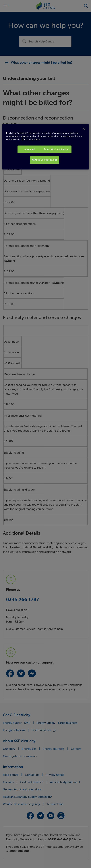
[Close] (84, 129)
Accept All (30, 149)
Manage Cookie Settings (45, 160)
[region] (45, 147)
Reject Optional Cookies (57, 149)
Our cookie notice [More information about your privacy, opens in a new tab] (31, 139)
